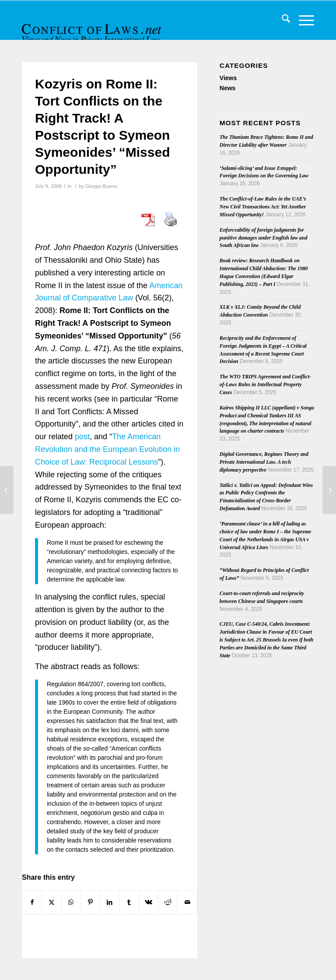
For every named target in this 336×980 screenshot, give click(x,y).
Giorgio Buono (101, 186)
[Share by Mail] (187, 902)
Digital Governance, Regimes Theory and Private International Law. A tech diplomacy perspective (264, 462)
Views (228, 78)
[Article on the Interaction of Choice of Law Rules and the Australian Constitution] (329, 490)
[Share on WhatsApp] (71, 902)
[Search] (282, 20)
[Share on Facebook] (32, 902)
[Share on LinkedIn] (110, 902)
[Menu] (302, 20)
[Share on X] (51, 902)
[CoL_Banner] (93, 28)
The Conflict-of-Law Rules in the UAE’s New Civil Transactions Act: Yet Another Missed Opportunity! (263, 207)
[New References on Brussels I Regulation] (7, 490)
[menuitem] (282, 20)
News (228, 88)
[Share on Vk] (149, 902)
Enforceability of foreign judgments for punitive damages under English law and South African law (264, 238)
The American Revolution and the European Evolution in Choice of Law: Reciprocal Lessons (107, 449)
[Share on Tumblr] (129, 902)
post (82, 437)
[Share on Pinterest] (90, 902)
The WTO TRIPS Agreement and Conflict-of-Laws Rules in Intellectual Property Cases (265, 384)
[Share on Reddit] (168, 902)
